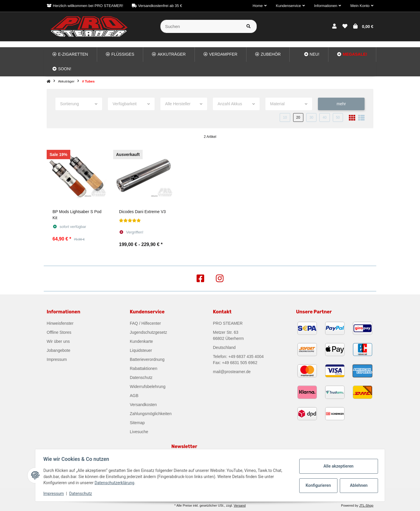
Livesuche (139, 432)
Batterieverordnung (147, 359)
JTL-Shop (366, 505)
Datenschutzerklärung (116, 483)
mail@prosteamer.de (232, 372)
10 (285, 117)
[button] (260, 6)
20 (298, 117)
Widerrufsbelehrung (148, 387)
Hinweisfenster (60, 323)
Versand (240, 505)
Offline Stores (59, 332)
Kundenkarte (141, 341)
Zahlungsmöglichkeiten (151, 414)
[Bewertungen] (130, 221)
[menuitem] (70, 55)
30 (311, 117)
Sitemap (137, 423)
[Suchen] (201, 26)
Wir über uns (58, 341)
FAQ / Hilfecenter (145, 323)
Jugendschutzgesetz (148, 332)
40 (324, 117)
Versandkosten (143, 405)
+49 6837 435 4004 (246, 357)
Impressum (57, 359)
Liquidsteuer (141, 350)
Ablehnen (357, 485)
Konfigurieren (317, 485)
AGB (134, 396)
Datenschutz (141, 377)
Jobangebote (58, 350)
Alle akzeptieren (337, 466)
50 (338, 117)
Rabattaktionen (143, 368)
